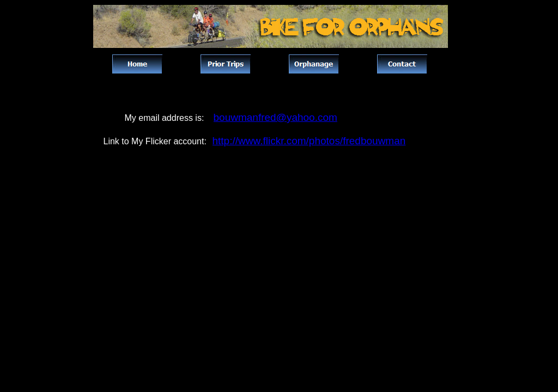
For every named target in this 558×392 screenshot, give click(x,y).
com (327, 117)
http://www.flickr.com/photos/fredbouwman (309, 141)
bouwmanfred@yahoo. (266, 117)
